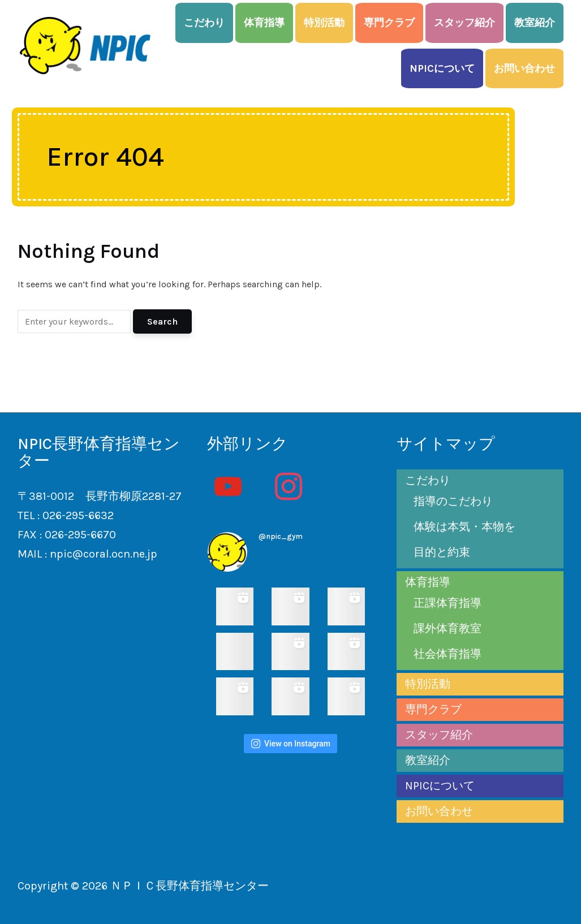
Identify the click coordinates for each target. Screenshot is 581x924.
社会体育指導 (447, 654)
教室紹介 (535, 23)
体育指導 (264, 23)
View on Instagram (290, 744)
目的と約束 (442, 552)
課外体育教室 (447, 629)
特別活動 (324, 23)
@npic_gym (281, 536)
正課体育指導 (447, 603)
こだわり (204, 23)
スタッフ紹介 (464, 23)
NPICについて (442, 68)
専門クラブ (389, 23)
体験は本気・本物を (464, 527)
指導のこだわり (453, 501)
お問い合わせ (524, 68)
